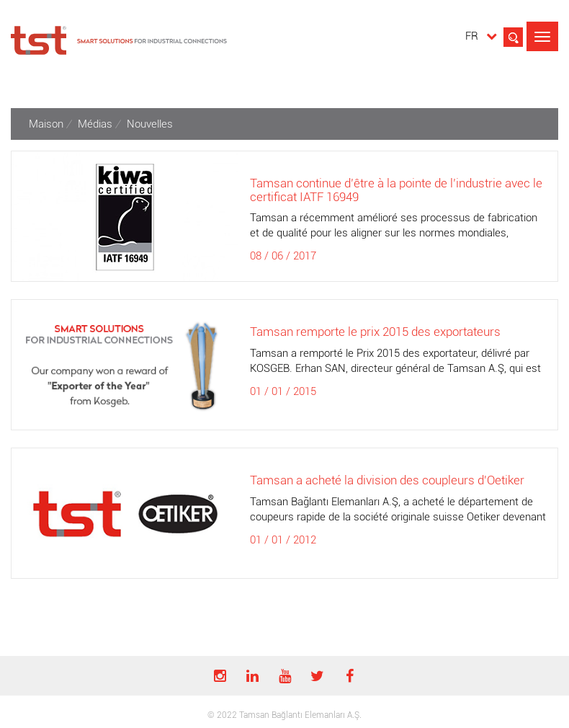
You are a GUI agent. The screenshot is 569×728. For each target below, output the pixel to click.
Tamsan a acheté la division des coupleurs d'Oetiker (387, 480)
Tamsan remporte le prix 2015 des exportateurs (375, 332)
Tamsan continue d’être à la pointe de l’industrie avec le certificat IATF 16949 (396, 190)
